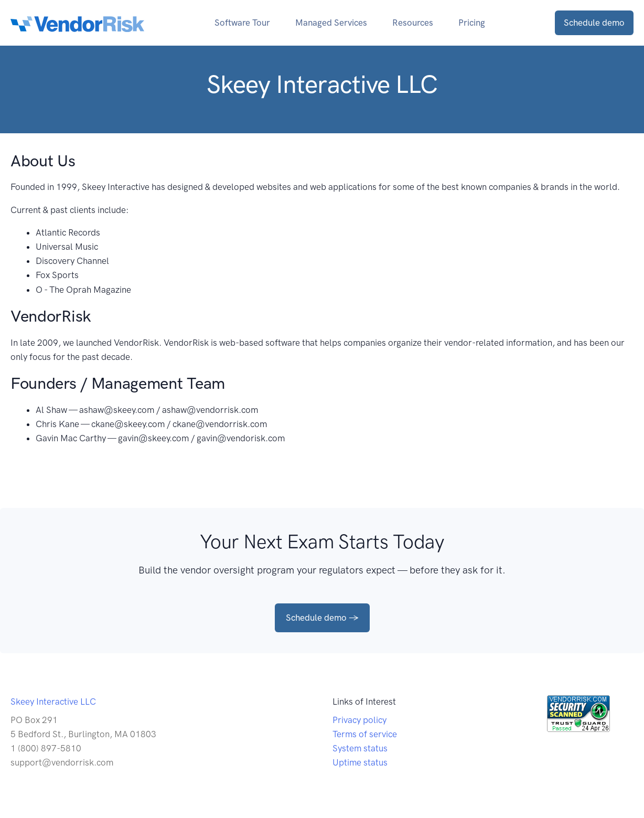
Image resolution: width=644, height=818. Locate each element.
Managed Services (331, 23)
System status (360, 748)
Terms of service (365, 734)
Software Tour (242, 23)
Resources (413, 23)
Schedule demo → (322, 618)
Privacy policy (359, 720)
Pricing (472, 23)
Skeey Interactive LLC (53, 702)
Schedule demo (594, 23)
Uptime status (360, 762)
